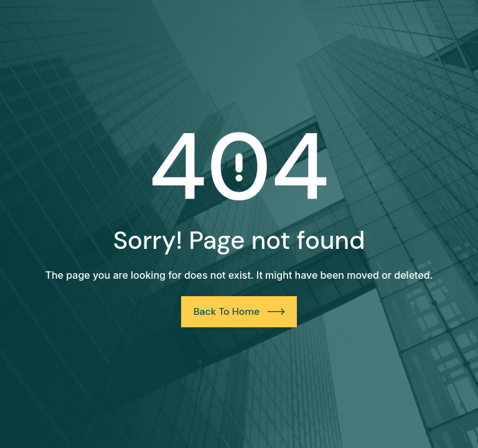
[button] (27, 421)
